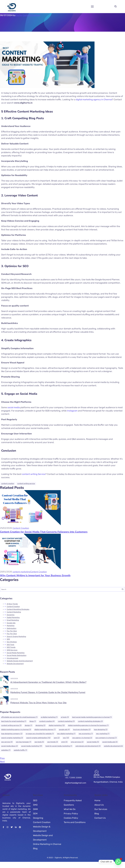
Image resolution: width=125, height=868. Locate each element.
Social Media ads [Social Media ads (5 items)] (110, 742)
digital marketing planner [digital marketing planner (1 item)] (45, 729)
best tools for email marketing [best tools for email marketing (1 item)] (14, 721)
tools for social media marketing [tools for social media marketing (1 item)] (59, 746)
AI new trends (12, 604)
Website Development (15, 664)
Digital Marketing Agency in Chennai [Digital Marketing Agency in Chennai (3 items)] (16, 729)
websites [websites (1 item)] (6, 750)
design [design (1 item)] (28, 725)
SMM (35, 809)
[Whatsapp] (118, 862)
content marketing (21, 572)
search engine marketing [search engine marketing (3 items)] (12, 738)
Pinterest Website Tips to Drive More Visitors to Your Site (38, 703)
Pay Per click (12, 631)
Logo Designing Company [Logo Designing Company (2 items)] (12, 734)
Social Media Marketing (16, 653)
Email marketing (13, 620)
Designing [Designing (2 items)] (40, 725)
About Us (99, 805)
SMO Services (12, 650)
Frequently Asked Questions (73, 803)
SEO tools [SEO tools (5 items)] (39, 742)
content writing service (26, 484)
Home (97, 800)
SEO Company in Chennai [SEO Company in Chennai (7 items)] (106, 738)
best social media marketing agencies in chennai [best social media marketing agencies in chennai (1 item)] (92, 717)
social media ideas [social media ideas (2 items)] (10, 746)
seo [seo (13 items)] (66, 738)
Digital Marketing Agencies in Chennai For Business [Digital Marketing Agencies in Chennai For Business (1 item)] (88, 725)
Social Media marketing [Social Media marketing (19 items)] (32, 746)
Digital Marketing (13, 617)
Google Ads (11, 623)
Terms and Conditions (75, 822)
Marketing (11, 626)
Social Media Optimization (17, 655)
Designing (11, 615)
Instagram (72, 411)
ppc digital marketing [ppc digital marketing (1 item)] (66, 734)
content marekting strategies (18, 609)
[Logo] (12, 7)
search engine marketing (16, 637)
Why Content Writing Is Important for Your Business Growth (35, 575)
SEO (8, 639)
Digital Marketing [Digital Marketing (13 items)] (57, 725)
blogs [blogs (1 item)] (33, 721)
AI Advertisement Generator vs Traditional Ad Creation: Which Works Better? (48, 682)
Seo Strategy (12, 642)
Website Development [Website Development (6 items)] (113, 746)
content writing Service (33, 474)
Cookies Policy (71, 818)
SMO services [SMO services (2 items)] (77, 742)
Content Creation (31, 15)
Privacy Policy (71, 814)
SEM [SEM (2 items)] (57, 738)
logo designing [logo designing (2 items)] (101, 729)
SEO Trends (11, 647)
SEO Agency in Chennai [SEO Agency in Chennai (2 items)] (82, 738)
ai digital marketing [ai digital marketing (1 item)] (49, 717)
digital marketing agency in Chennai (94, 100)
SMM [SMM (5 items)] (64, 742)
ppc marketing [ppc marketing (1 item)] (103, 734)
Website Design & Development (42, 829)
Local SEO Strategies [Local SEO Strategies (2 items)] (82, 729)
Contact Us (100, 818)
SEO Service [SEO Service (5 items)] (7, 742)
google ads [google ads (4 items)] (64, 729)
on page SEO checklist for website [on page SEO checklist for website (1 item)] (40, 734)
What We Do (70, 809)
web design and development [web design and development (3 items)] (88, 746)
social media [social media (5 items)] (93, 742)
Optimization (11, 628)
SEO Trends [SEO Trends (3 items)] (53, 742)
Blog (35, 848)
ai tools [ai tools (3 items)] (65, 717)
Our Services (101, 809)
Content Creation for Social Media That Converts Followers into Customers (44, 532)
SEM (35, 814)
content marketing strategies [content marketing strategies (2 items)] (90, 721)
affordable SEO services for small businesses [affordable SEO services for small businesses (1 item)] (19, 717)
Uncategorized (12, 658)
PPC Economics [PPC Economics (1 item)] (86, 734)
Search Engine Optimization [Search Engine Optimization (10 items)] (38, 738)
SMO (35, 805)
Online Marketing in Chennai (47, 844)
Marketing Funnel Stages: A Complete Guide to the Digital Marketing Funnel (48, 692)
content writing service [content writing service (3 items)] (11, 725)
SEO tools (10, 645)
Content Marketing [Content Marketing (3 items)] (66, 721)
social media (14, 407)
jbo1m (19, 15)
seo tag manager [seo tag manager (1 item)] (24, 742)
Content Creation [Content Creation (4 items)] (47, 721)
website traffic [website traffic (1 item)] (20, 750)
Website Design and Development (20, 661)
